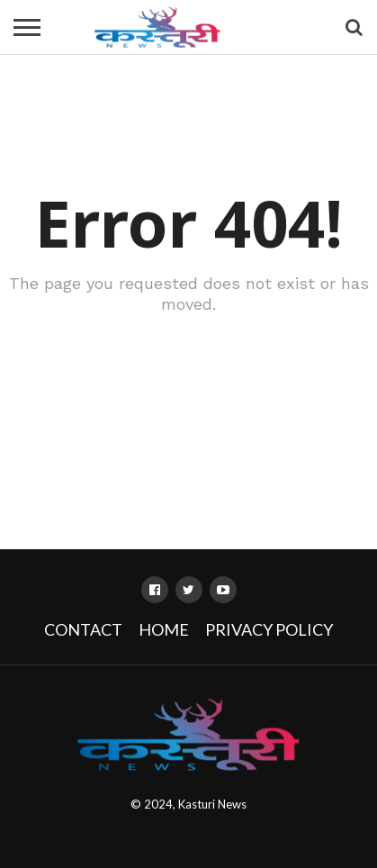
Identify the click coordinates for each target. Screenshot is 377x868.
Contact (83, 629)
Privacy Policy (269, 629)
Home (164, 629)
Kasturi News (212, 804)
